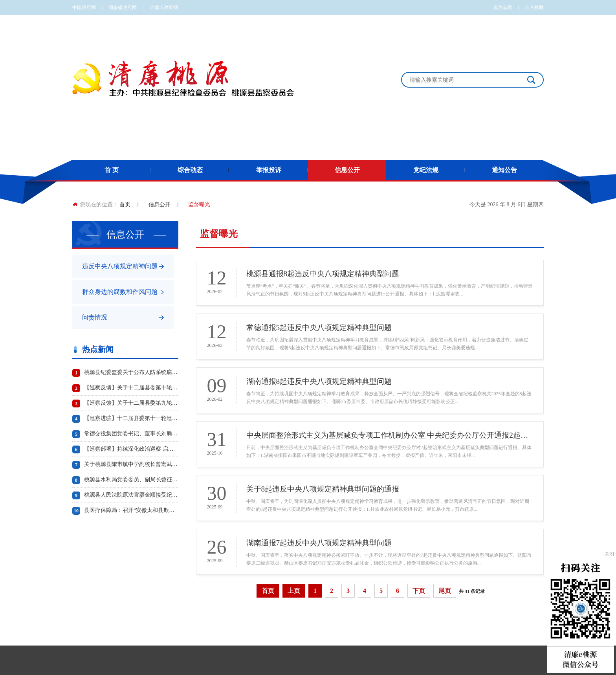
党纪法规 (426, 170)
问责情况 (95, 317)
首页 (125, 205)
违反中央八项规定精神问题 (120, 266)
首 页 (112, 170)
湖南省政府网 (123, 7)
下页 (419, 591)
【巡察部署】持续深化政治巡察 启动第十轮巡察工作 (148, 449)
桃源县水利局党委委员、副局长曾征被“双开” (139, 480)
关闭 (609, 554)
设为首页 (503, 7)
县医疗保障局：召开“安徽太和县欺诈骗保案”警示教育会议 (155, 510)
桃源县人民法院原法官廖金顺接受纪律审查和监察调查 (150, 495)
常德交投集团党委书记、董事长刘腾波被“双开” (141, 434)
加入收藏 (534, 7)
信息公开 (347, 170)
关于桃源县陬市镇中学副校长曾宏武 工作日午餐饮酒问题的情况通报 (167, 464)
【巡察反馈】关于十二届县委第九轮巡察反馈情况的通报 (153, 403)
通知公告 (504, 170)
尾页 (445, 591)
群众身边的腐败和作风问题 (120, 292)
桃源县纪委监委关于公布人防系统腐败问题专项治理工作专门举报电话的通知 (178, 372)
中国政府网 (84, 7)
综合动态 (190, 170)
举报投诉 (269, 170)
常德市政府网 (164, 7)
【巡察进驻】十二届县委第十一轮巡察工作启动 (142, 418)
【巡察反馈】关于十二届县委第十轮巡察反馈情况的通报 (153, 388)
